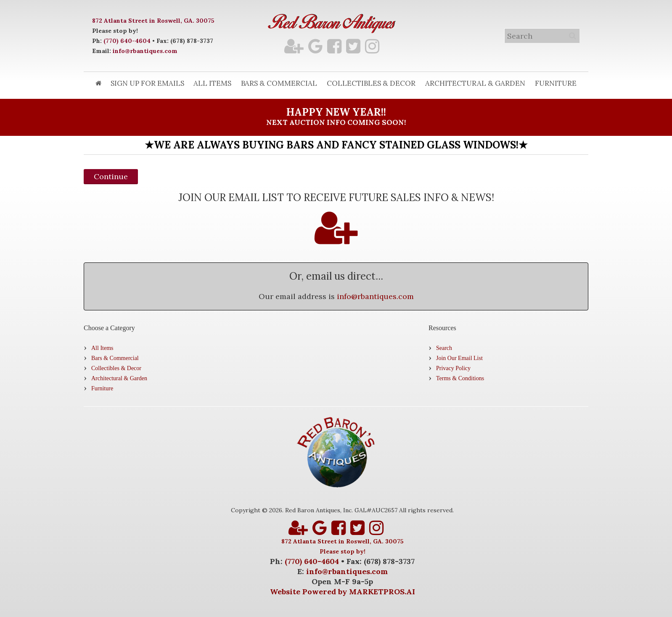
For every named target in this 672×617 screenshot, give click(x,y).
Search (444, 348)
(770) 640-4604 (127, 41)
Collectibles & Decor (371, 83)
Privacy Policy (453, 368)
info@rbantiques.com (145, 51)
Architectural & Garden (475, 83)
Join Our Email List (459, 358)
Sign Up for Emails (147, 83)
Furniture (556, 83)
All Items (212, 83)
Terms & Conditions (460, 378)
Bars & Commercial (279, 83)
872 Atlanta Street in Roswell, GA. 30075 (153, 21)
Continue (111, 176)
